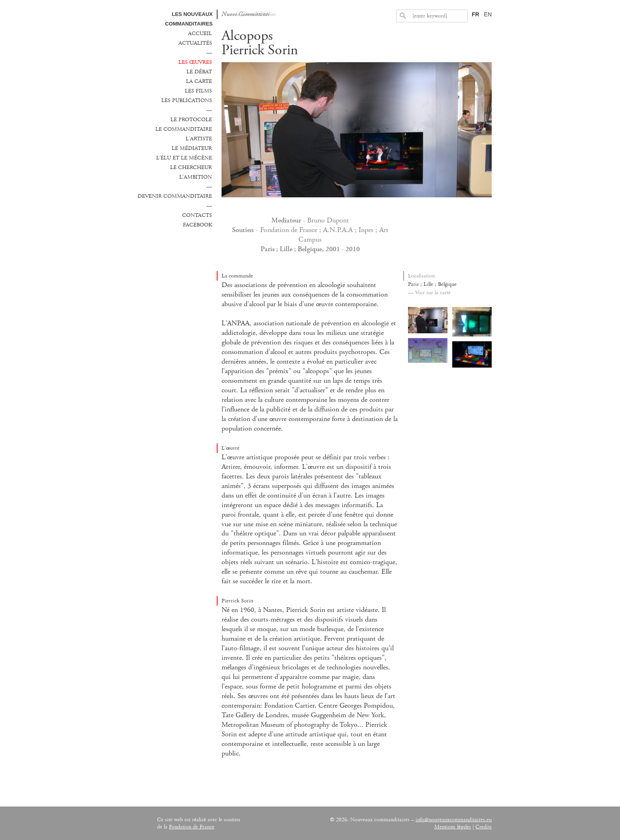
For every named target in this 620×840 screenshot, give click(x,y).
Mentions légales (453, 827)
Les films (198, 91)
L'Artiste (199, 139)
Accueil (200, 33)
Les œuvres (195, 62)
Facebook (197, 225)
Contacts (197, 215)
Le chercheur (191, 167)
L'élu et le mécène (184, 158)
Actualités (195, 43)
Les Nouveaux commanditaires (189, 19)
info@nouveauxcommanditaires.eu (454, 820)
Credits (484, 827)
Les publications (187, 100)
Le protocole (191, 120)
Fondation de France (192, 827)
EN (488, 14)
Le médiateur (192, 148)
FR (476, 14)
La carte (199, 81)
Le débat (199, 72)
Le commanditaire (184, 129)
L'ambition (196, 177)
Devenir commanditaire (175, 196)
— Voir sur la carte (429, 293)
